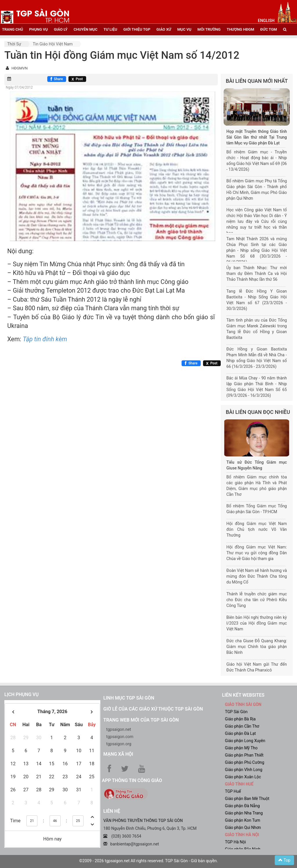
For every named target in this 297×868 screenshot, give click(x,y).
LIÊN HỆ (112, 811)
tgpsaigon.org (119, 744)
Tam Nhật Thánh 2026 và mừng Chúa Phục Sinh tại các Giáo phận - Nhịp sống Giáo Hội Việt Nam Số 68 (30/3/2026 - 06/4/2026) (257, 250)
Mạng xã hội (118, 754)
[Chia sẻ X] (77, 79)
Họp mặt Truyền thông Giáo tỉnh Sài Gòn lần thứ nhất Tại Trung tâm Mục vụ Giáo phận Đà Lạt (257, 137)
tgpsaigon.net (119, 729)
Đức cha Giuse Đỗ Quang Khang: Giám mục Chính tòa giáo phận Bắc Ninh (257, 647)
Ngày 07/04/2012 (19, 87)
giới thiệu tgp (137, 29)
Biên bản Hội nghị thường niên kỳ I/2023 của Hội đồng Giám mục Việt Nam (257, 623)
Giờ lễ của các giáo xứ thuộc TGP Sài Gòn (153, 709)
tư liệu (110, 29)
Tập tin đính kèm (45, 339)
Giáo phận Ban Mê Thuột (247, 799)
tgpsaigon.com (120, 737)
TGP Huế (233, 791)
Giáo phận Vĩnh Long (243, 770)
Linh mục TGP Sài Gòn (129, 698)
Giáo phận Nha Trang (244, 813)
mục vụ (184, 29)
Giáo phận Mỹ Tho (241, 748)
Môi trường (209, 29)
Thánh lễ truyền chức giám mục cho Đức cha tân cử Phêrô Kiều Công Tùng (257, 600)
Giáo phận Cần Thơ (242, 726)
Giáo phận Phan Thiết (244, 755)
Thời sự (14, 44)
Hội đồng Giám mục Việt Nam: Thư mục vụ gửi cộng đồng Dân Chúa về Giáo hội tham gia (257, 553)
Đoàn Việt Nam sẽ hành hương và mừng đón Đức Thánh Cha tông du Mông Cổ (257, 576)
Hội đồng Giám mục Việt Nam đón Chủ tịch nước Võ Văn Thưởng (257, 529)
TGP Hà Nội (235, 842)
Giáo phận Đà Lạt (240, 733)
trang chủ (12, 29)
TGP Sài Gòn (236, 712)
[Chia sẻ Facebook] (57, 79)
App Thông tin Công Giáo (132, 780)
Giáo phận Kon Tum (242, 820)
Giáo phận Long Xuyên (245, 741)
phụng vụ (38, 29)
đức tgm (268, 29)
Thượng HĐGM (240, 29)
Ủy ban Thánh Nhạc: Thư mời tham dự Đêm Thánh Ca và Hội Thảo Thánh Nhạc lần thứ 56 (257, 274)
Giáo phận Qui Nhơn (243, 827)
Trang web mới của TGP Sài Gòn (141, 720)
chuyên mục (86, 29)
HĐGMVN (19, 68)
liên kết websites (243, 695)
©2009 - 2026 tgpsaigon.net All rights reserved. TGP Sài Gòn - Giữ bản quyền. (148, 861)
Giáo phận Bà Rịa (240, 719)
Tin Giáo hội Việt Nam (53, 44)
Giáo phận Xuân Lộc (243, 777)
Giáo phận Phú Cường (245, 762)
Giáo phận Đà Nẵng (242, 806)
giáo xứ (164, 29)
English (266, 21)
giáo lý (61, 29)
